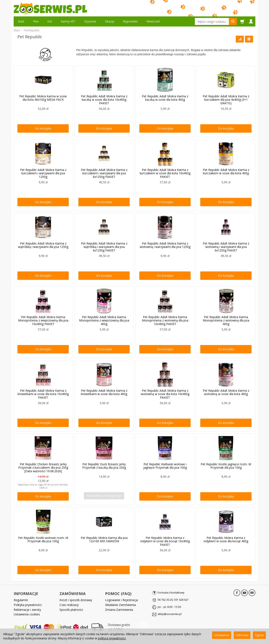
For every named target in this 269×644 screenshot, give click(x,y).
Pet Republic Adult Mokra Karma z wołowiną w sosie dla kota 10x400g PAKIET (165, 394)
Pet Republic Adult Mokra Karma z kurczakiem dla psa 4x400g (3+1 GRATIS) (226, 100)
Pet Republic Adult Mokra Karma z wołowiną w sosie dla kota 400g (226, 392)
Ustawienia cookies (27, 614)
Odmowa (242, 635)
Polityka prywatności (28, 605)
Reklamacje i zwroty (27, 609)
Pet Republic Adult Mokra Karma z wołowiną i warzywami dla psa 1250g (165, 245)
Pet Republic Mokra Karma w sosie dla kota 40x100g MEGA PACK (43, 98)
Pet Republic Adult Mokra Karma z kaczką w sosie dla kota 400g (165, 98)
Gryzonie (90, 21)
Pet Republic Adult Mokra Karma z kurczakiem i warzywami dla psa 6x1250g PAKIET (104, 173)
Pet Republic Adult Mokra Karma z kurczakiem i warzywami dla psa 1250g (43, 173)
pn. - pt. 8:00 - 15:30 (169, 607)
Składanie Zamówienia (120, 605)
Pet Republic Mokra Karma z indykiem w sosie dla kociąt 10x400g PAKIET (165, 541)
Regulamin (21, 600)
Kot (50, 21)
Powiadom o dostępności (104, 496)
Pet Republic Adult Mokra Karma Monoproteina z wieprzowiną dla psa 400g (104, 321)
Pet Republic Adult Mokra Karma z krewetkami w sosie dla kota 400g (104, 392)
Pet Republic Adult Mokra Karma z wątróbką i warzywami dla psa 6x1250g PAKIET (104, 247)
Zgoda (259, 635)
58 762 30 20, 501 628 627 (173, 600)
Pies (36, 21)
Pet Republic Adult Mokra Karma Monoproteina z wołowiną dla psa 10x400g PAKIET (165, 321)
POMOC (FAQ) (118, 594)
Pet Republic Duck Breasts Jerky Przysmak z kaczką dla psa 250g (104, 466)
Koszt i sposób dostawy (76, 600)
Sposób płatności (71, 609)
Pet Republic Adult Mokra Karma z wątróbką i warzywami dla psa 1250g (43, 245)
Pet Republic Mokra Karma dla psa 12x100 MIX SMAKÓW (104, 540)
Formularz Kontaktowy (171, 593)
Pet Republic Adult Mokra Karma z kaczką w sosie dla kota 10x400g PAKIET (104, 100)
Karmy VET (68, 21)
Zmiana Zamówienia (119, 609)
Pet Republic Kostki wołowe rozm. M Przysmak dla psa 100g (43, 540)
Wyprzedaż (130, 21)
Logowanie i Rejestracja (121, 600)
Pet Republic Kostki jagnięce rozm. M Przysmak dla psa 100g (226, 466)
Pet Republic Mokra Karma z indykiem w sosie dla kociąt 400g (226, 540)
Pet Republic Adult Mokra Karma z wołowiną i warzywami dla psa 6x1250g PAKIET (226, 247)
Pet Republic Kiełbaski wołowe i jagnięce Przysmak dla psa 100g (165, 466)
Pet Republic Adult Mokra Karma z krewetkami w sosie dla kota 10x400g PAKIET (43, 394)
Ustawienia (222, 635)
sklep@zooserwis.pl (170, 614)
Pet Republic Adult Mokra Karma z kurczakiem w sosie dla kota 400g (226, 172)
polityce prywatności (112, 638)
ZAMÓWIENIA (73, 594)
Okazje (110, 21)
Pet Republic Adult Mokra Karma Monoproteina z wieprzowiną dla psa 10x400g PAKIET (43, 321)
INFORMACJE (26, 594)
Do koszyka (43, 128)
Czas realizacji (69, 605)
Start (21, 21)
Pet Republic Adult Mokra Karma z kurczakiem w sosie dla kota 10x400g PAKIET (165, 173)
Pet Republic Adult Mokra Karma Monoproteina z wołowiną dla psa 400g (226, 321)
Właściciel (153, 21)
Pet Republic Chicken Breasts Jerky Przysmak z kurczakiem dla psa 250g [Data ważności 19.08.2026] (43, 468)
